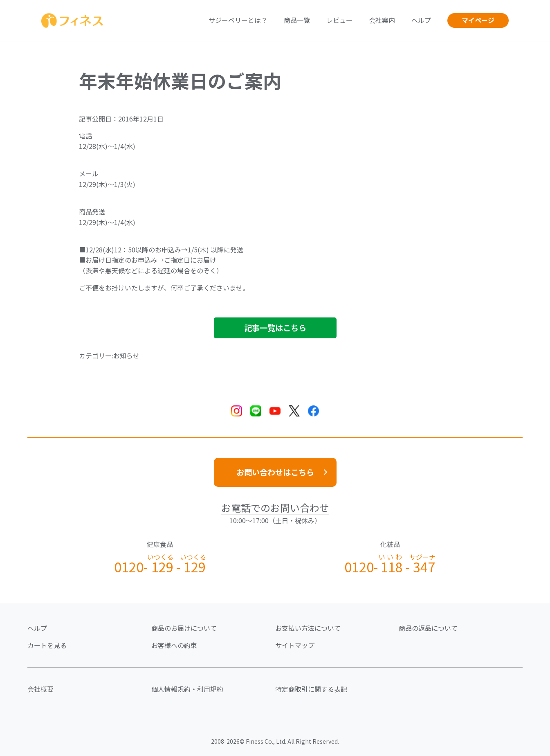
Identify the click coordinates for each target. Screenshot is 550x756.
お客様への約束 (174, 645)
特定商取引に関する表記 (311, 689)
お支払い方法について (308, 628)
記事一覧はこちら (275, 328)
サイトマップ (295, 645)
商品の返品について (428, 628)
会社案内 (382, 20)
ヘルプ (421, 20)
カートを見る (47, 645)
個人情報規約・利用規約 (187, 689)
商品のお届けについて (184, 628)
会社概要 (40, 689)
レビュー (339, 20)
